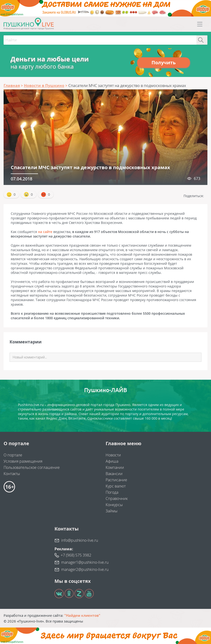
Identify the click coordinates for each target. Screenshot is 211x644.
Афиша (112, 461)
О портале (13, 455)
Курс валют (116, 486)
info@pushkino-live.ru (80, 540)
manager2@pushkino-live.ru (85, 569)
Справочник (117, 498)
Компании (115, 467)
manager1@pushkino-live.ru (85, 562)
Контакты (12, 474)
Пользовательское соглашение (32, 467)
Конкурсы (114, 505)
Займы (112, 511)
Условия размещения (23, 461)
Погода (112, 492)
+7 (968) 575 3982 (76, 555)
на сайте (45, 232)
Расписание (116, 480)
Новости (113, 455)
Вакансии (114, 474)
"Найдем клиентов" (82, 615)
